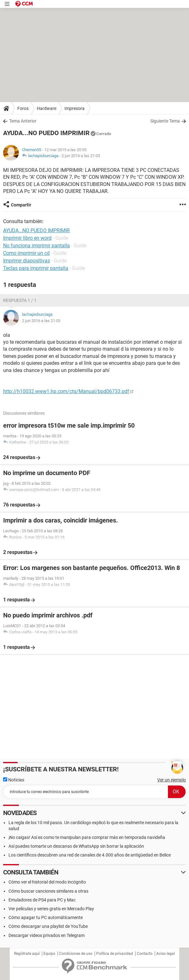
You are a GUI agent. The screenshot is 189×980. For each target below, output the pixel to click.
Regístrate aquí (27, 954)
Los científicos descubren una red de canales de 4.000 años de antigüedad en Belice (90, 855)
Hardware (47, 108)
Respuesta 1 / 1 (20, 300)
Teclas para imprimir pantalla (36, 268)
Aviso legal (166, 954)
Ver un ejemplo (172, 780)
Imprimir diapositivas (27, 261)
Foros (23, 108)
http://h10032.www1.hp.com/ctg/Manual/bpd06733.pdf (66, 391)
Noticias (14, 780)
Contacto (145, 954)
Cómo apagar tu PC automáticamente (46, 917)
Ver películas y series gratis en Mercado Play (51, 909)
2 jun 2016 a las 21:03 (81, 156)
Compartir (21, 205)
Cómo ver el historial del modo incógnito (47, 882)
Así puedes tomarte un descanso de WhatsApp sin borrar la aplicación (76, 846)
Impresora (75, 108)
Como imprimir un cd (26, 253)
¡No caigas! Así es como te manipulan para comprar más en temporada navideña (87, 837)
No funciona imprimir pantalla (36, 246)
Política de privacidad (115, 954)
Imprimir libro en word (27, 238)
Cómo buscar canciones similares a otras (48, 891)
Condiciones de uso (76, 954)
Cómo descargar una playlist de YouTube (48, 926)
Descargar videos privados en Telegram (47, 935)
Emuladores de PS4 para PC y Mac (42, 900)
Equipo (49, 954)
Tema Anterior (23, 121)
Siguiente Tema (165, 121)
